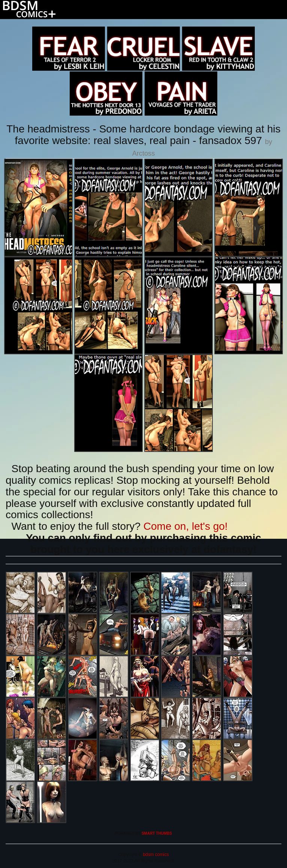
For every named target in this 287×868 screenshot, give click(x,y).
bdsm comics (155, 855)
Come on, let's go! (186, 526)
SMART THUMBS (157, 833)
